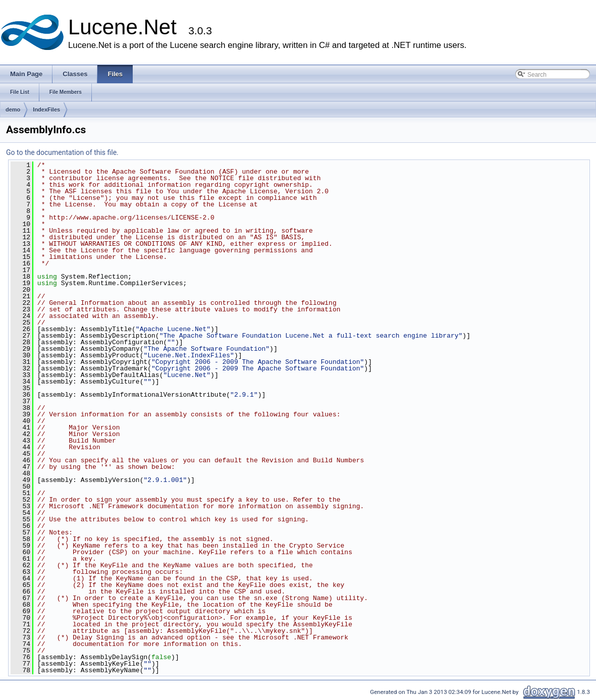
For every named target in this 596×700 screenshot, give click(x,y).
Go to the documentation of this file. (62, 152)
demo (13, 110)
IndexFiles (46, 110)
